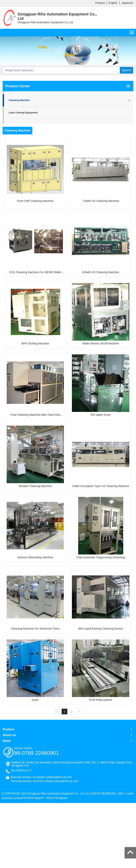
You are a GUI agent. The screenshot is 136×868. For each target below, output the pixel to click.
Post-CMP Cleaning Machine (35, 201)
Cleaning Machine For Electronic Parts (35, 629)
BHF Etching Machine (35, 343)
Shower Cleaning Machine (35, 486)
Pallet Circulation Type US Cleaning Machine (101, 486)
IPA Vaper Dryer (101, 415)
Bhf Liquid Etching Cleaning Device (101, 629)
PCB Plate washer (101, 700)
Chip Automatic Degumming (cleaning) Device (101, 558)
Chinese (100, 3)
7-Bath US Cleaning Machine (101, 201)
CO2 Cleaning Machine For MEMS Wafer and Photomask (35, 273)
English (113, 3)
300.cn (50, 798)
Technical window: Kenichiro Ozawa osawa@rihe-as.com (44, 781)
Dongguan (61, 798)
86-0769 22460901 (36, 753)
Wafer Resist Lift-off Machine (101, 343)
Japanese (127, 3)
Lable (130, 793)
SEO (121, 793)
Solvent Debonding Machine (35, 557)
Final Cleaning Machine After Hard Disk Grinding (35, 415)
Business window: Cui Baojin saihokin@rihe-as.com (41, 777)
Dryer (35, 700)
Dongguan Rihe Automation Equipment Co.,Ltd (45, 22)
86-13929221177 (21, 770)
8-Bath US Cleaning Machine (101, 272)
